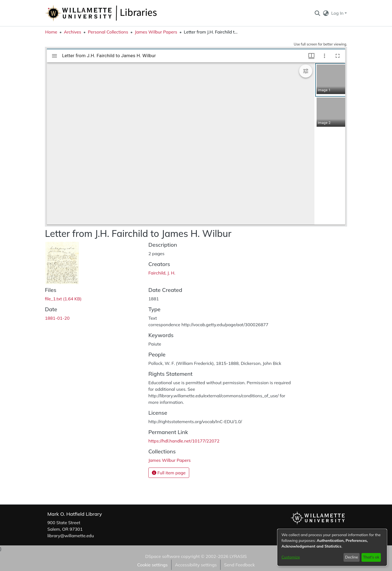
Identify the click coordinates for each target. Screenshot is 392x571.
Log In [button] (338, 13)
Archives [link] (73, 32)
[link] (63, 299)
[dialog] (332, 547)
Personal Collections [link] (108, 32)
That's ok (371, 557)
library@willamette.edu (71, 536)
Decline (352, 557)
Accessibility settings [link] (196, 565)
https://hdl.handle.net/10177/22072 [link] (184, 441)
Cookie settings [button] (152, 565)
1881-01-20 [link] (57, 318)
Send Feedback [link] (239, 565)
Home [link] (51, 32)
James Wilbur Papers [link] (156, 32)
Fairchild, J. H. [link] (162, 273)
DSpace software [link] (162, 556)
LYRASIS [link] (238, 556)
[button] (317, 13)
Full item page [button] (169, 473)
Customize (291, 557)
